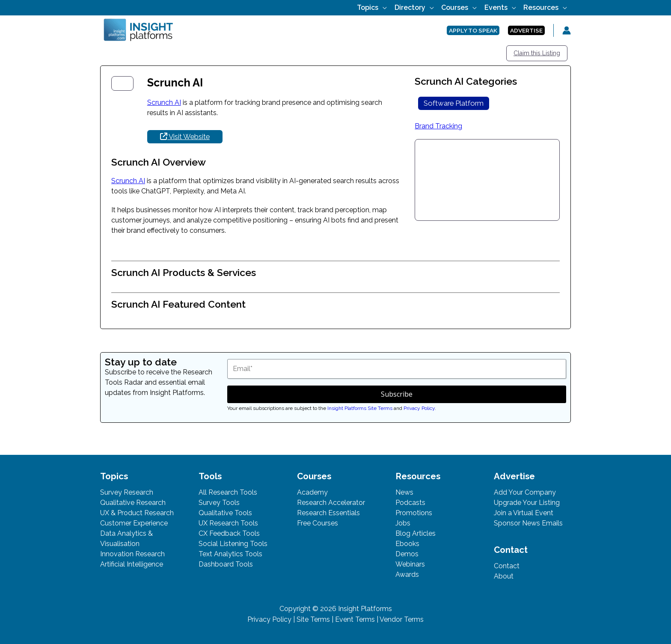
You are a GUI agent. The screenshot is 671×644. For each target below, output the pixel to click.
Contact (507, 566)
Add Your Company (525, 492)
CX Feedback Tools (229, 533)
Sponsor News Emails (528, 523)
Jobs (403, 523)
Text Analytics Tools (230, 554)
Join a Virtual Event (524, 513)
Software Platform (454, 103)
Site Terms (313, 619)
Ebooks (407, 544)
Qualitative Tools (225, 513)
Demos (407, 554)
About (504, 576)
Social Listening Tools (233, 544)
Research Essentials (328, 513)
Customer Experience (134, 523)
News (404, 492)
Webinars (410, 564)
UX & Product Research (137, 513)
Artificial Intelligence (132, 564)
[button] (397, 7)
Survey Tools (219, 503)
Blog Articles (416, 533)
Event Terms (355, 619)
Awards (407, 574)
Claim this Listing (537, 53)
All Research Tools (228, 492)
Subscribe (397, 394)
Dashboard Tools (226, 564)
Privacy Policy (419, 408)
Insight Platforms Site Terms (360, 408)
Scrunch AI (164, 102)
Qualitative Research (133, 503)
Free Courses (318, 523)
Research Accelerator (331, 503)
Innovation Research (132, 554)
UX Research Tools (228, 523)
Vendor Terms (402, 619)
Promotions (414, 513)
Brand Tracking (438, 126)
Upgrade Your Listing (527, 503)
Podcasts (410, 503)
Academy (312, 492)
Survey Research (127, 492)
